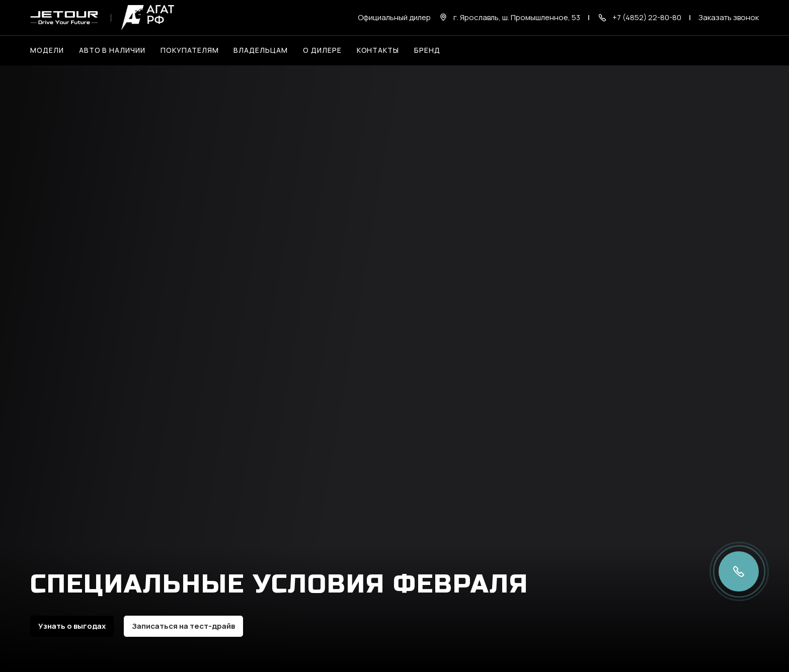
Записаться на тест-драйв (183, 626)
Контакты (378, 50)
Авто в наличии (112, 50)
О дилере (322, 50)
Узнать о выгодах (72, 626)
